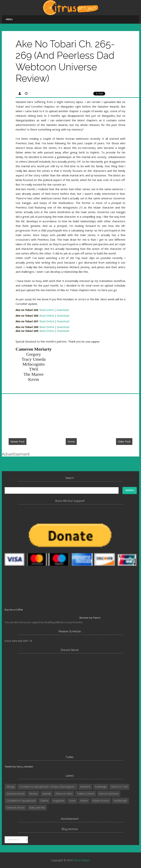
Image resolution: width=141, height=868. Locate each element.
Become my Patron (90, 618)
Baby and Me (37, 808)
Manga (11, 787)
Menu (9, 19)
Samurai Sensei (16, 808)
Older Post (124, 442)
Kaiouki (47, 794)
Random (85, 787)
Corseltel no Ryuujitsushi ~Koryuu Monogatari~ (47, 787)
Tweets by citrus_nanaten (19, 766)
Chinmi (44, 801)
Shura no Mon (64, 794)
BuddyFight (120, 801)
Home (71, 442)
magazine (59, 801)
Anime (84, 801)
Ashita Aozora (101, 801)
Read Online (47, 316)
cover (72, 801)
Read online (47, 310)
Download (63, 310)
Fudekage (101, 787)
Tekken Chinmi (86, 794)
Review (33, 794)
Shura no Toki (119, 787)
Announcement (16, 794)
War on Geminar (109, 794)
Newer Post (18, 442)
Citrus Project (81, 860)
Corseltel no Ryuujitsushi (21, 801)
